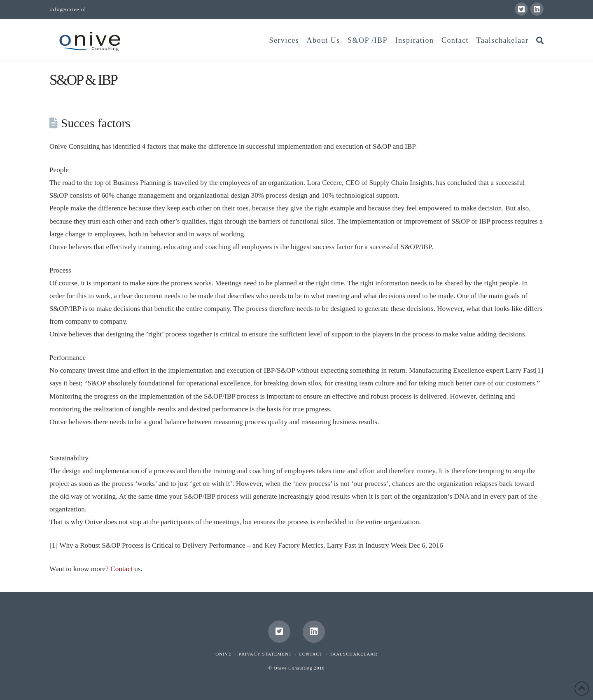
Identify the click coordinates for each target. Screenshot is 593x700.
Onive (223, 654)
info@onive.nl (68, 9)
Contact (121, 569)
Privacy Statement (265, 654)
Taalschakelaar (353, 654)
